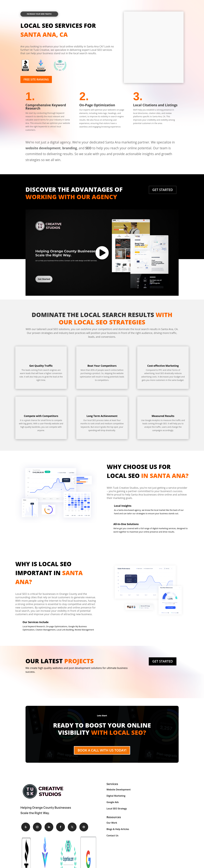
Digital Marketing (116, 799)
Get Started (163, 190)
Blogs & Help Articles (118, 832)
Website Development (119, 792)
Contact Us (112, 838)
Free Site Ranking (38, 80)
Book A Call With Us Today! (102, 752)
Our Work (112, 826)
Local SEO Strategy (117, 811)
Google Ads (113, 805)
